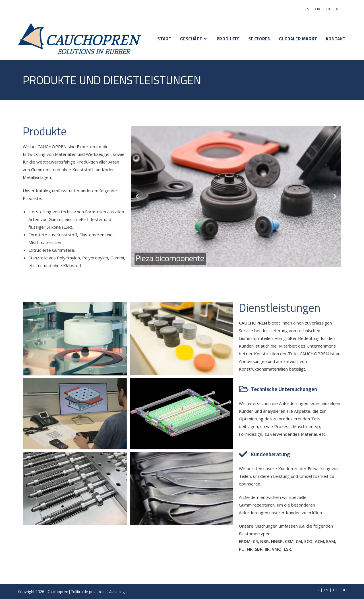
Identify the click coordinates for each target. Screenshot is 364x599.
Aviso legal (118, 591)
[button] (137, 196)
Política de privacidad (89, 591)
